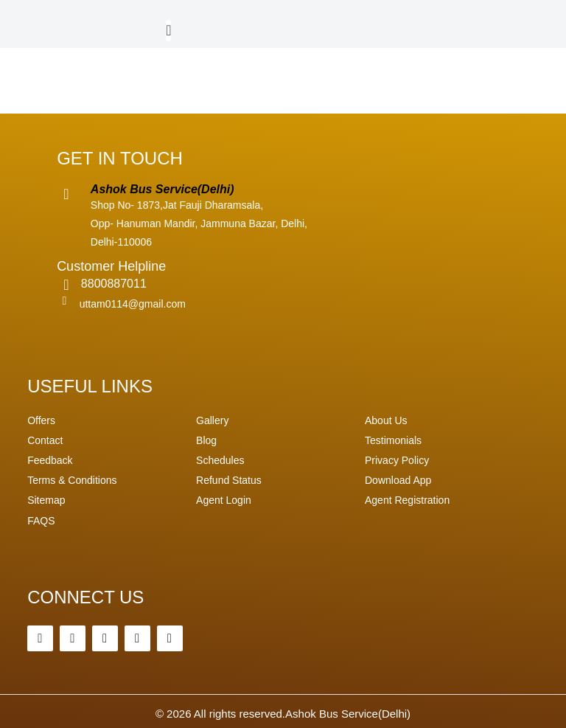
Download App (398, 480)
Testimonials (393, 440)
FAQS (41, 521)
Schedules (220, 460)
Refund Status (229, 480)
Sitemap (46, 500)
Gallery (212, 420)
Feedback (50, 460)
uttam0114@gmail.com (133, 304)
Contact (45, 440)
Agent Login (224, 500)
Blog (206, 440)
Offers (41, 420)
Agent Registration (407, 500)
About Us (386, 420)
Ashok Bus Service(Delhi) (348, 714)
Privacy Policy (397, 460)
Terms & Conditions (72, 480)
